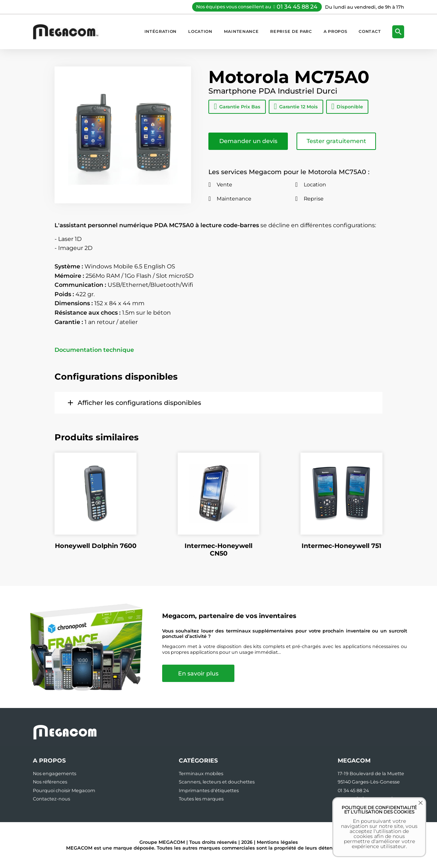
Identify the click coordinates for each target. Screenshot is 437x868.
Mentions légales (277, 842)
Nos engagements (55, 774)
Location (200, 31)
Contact (370, 31)
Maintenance (241, 31)
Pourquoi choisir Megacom (64, 791)
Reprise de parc (291, 31)
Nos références (50, 782)
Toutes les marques (201, 799)
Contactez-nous (51, 799)
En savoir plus (199, 673)
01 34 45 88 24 (297, 7)
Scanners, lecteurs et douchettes (217, 782)
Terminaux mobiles (201, 774)
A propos (336, 31)
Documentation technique (94, 350)
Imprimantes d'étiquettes (209, 791)
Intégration (161, 31)
